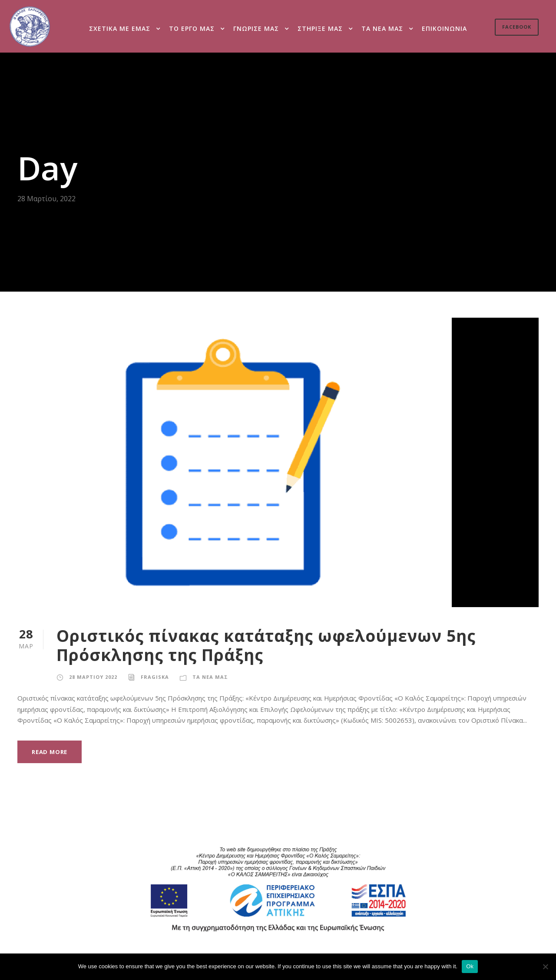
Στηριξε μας (321, 28)
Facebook (516, 27)
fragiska (154, 677)
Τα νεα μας (383, 28)
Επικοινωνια (445, 28)
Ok (470, 966)
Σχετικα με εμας (120, 28)
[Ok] (545, 967)
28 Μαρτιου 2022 (93, 677)
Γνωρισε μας (257, 28)
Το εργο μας (192, 28)
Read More (51, 751)
